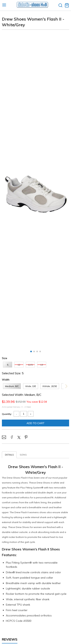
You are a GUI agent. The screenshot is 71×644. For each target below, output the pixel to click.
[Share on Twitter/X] (19, 438)
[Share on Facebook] (12, 437)
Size (5, 358)
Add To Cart (35, 423)
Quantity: (7, 414)
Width (6, 380)
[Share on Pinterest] (26, 437)
